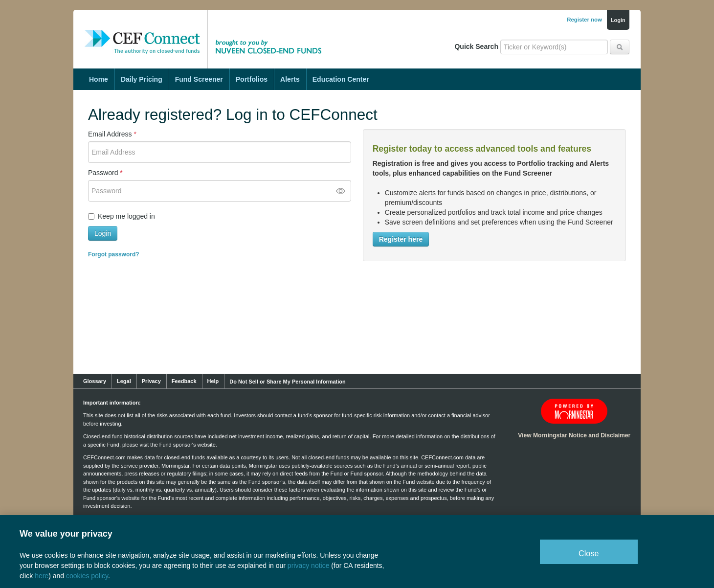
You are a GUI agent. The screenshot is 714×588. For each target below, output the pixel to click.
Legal (124, 381)
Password (105, 173)
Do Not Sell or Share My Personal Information (287, 382)
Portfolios (252, 79)
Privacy (151, 381)
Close (589, 554)
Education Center (341, 79)
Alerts (290, 79)
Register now (584, 20)
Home (99, 79)
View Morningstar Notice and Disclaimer (574, 435)
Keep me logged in (126, 216)
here (42, 576)
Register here (401, 239)
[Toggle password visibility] (340, 191)
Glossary (95, 381)
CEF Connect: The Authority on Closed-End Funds (142, 32)
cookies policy (87, 576)
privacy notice (309, 565)
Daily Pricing (142, 79)
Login (618, 20)
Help (213, 381)
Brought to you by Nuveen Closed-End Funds (271, 32)
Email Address (112, 134)
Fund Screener (199, 79)
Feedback (184, 381)
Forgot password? (114, 254)
